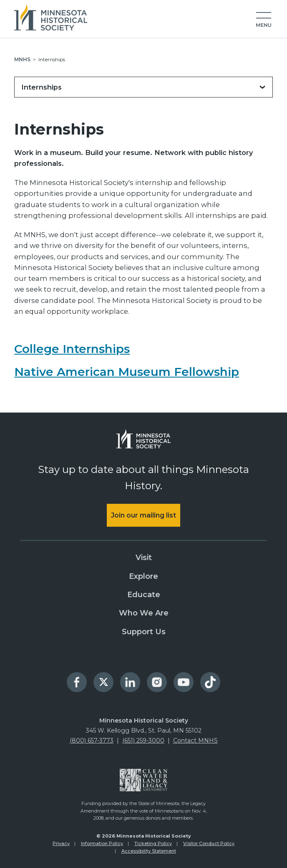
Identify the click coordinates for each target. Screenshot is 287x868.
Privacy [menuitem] (61, 843)
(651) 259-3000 (143, 740)
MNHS (22, 59)
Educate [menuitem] (144, 595)
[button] (264, 20)
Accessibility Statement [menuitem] (149, 851)
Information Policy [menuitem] (102, 843)
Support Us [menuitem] (144, 632)
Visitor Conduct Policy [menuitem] (209, 843)
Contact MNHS (195, 740)
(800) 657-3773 (92, 740)
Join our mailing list (143, 515)
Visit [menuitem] (144, 558)
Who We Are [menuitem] (144, 613)
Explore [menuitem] (143, 576)
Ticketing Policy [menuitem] (153, 843)
